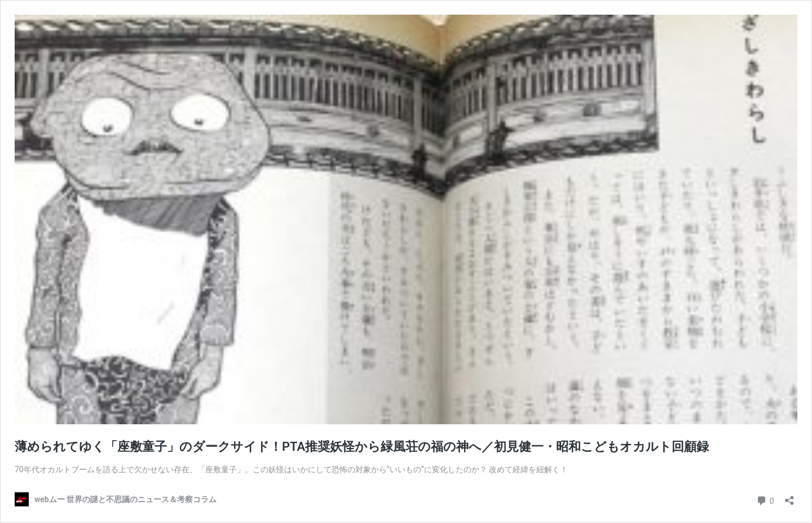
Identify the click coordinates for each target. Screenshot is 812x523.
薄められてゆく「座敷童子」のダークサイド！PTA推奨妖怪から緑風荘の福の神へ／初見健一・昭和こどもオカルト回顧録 (362, 447)
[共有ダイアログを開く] (789, 497)
